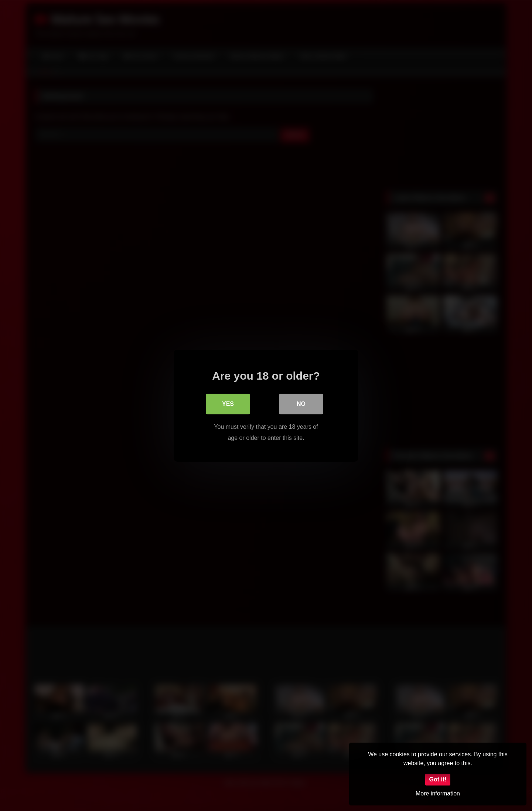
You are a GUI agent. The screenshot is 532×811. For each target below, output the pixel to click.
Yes (228, 403)
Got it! (438, 779)
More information (438, 793)
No (301, 403)
